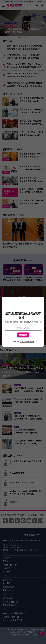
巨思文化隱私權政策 (27, 342)
